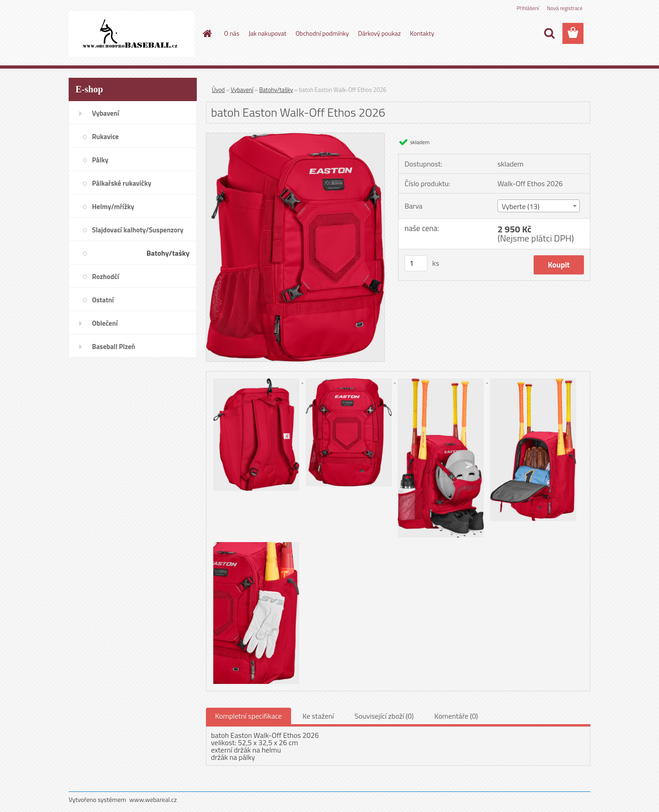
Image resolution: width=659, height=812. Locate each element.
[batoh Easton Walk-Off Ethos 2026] (295, 137)
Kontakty (422, 33)
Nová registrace (565, 8)
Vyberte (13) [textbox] (521, 206)
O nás (232, 33)
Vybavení (242, 90)
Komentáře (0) (456, 716)
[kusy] (416, 263)
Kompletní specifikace (248, 716)
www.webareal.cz (153, 799)
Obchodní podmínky (322, 33)
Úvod (218, 90)
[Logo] (132, 34)
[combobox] (538, 206)
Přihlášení (528, 8)
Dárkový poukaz (379, 33)
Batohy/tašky (276, 90)
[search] (549, 33)
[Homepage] (207, 33)
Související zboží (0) (384, 716)
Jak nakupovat (267, 33)
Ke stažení (318, 716)
